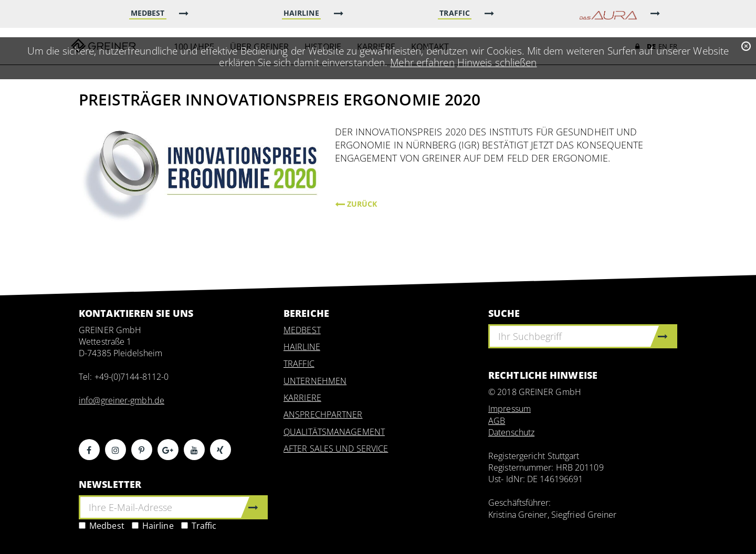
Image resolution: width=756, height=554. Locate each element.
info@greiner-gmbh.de (122, 400)
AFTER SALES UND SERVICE (336, 449)
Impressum (510, 409)
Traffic (199, 526)
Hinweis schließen (497, 62)
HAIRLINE (302, 347)
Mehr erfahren (422, 62)
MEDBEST (302, 330)
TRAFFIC (299, 364)
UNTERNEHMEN (315, 381)
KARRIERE (302, 398)
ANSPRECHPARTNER (323, 414)
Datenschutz (511, 432)
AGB (497, 421)
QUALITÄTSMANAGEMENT (334, 432)
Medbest (102, 526)
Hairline (153, 526)
